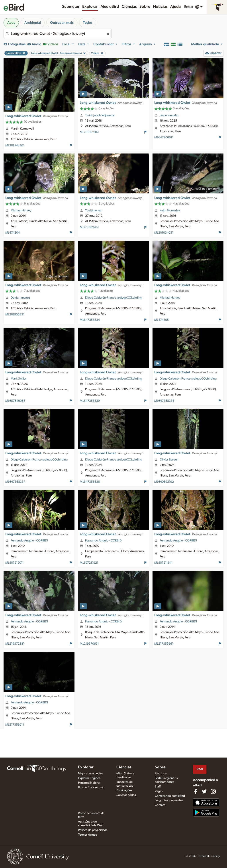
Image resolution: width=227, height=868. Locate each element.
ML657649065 (15, 401)
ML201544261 (15, 146)
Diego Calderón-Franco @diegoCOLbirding (114, 298)
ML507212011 (15, 563)
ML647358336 (90, 482)
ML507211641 (163, 563)
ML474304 (13, 233)
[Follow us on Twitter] (204, 791)
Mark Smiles (19, 379)
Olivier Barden (169, 460)
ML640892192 (164, 482)
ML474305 (161, 320)
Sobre (145, 7)
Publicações (124, 790)
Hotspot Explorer (89, 783)
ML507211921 (89, 563)
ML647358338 (164, 401)
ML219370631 (89, 644)
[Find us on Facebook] (196, 791)
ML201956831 (15, 315)
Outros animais (62, 23)
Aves (11, 23)
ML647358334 (90, 320)
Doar (200, 769)
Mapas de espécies (90, 774)
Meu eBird (110, 7)
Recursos (161, 774)
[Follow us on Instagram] (213, 791)
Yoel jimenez (93, 211)
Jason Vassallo (169, 115)
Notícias (160, 7)
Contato (160, 805)
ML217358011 (15, 725)
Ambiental (33, 23)
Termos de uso (88, 835)
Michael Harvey (21, 211)
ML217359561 (164, 644)
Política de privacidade (93, 830)
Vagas (159, 791)
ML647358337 (15, 482)
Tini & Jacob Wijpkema (100, 115)
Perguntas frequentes (169, 800)
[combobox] (58, 34)
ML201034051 (164, 233)
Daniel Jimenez (20, 298)
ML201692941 (89, 132)
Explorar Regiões (89, 778)
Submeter (71, 7)
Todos (88, 23)
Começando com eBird (170, 796)
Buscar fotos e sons (91, 787)
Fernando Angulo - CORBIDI (29, 541)
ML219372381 (15, 644)
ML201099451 (89, 227)
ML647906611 (164, 138)
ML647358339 (90, 401)
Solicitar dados (126, 795)
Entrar (189, 7)
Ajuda (175, 7)
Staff (158, 787)
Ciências (129, 7)
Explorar (90, 7)
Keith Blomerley (170, 211)
